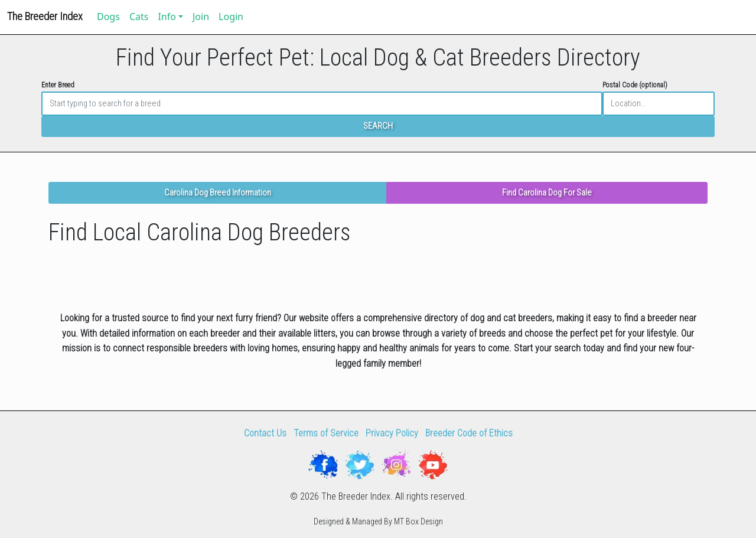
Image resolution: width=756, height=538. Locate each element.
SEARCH (378, 126)
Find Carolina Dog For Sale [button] (547, 193)
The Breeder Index (45, 16)
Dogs (108, 17)
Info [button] (167, 17)
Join (201, 17)
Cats (139, 17)
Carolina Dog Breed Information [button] (218, 193)
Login (231, 17)
